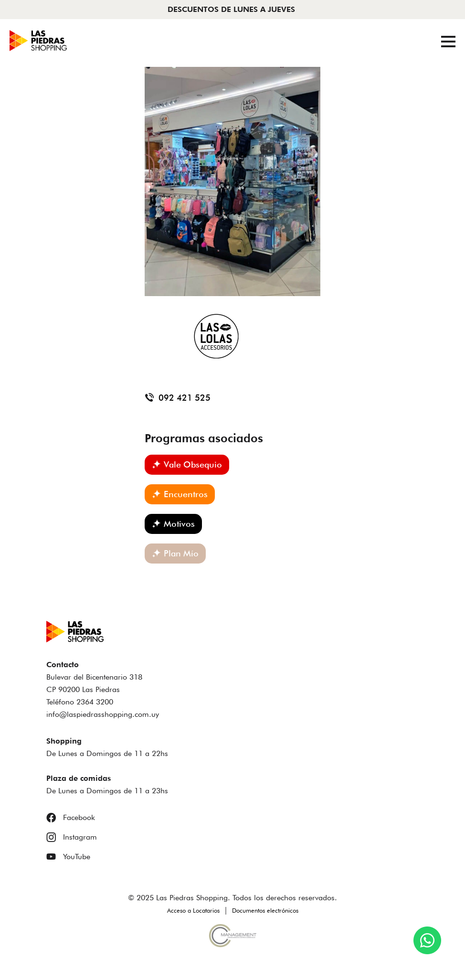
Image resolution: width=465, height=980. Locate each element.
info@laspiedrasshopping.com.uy (103, 714)
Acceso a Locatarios (193, 910)
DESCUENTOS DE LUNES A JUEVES (231, 9)
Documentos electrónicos (265, 910)
